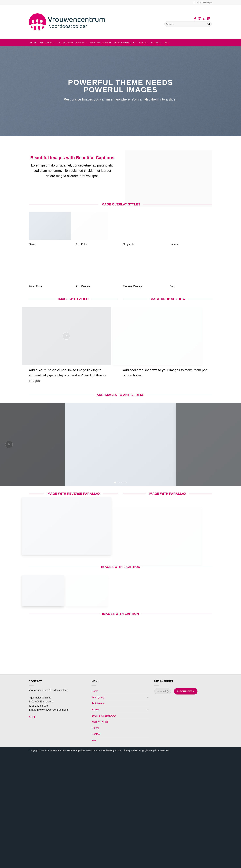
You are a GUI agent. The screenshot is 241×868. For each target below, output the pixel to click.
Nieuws (81, 43)
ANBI (32, 717)
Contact (156, 43)
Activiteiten (66, 43)
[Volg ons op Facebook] (195, 19)
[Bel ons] (204, 19)
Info (167, 43)
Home (34, 43)
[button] (203, 2)
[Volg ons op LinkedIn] (209, 19)
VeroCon (164, 750)
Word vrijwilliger (125, 43)
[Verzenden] (209, 24)
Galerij (144, 43)
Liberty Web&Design (134, 750)
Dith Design (110, 750)
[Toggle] (148, 697)
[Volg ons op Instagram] (200, 19)
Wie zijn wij (47, 43)
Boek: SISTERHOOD (100, 43)
